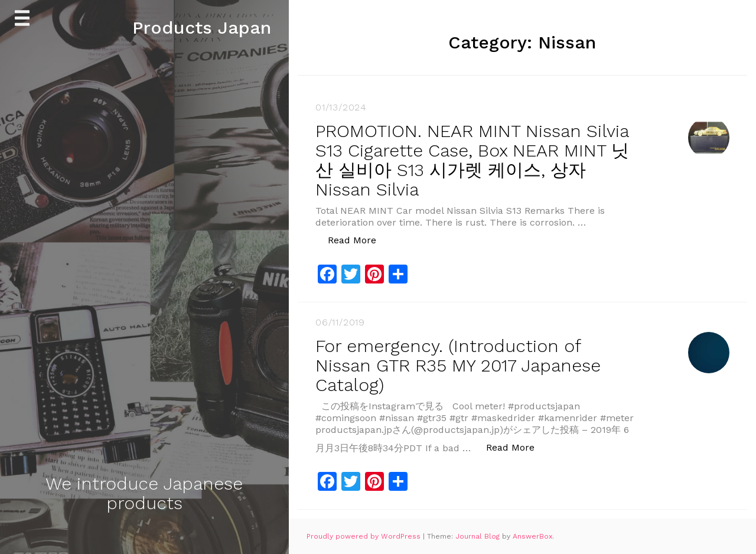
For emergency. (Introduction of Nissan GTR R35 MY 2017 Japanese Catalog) (458, 365)
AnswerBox (532, 536)
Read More (358, 239)
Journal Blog (479, 536)
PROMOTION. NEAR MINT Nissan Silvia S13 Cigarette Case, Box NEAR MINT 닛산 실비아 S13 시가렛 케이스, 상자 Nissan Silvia (472, 160)
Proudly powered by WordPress (365, 536)
